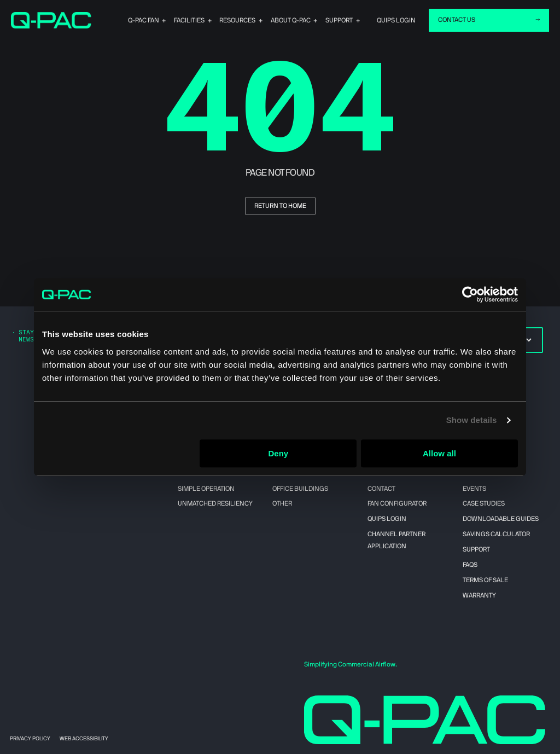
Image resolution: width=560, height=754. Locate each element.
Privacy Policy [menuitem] (30, 739)
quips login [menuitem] (396, 20)
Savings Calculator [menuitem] (496, 534)
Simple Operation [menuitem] (206, 489)
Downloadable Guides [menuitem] (501, 519)
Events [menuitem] (474, 489)
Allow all (439, 453)
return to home (280, 206)
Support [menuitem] (348, 20)
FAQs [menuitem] (470, 565)
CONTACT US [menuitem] (457, 20)
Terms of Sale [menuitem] (485, 580)
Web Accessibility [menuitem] (84, 739)
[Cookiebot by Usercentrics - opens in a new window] (470, 294)
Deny (279, 453)
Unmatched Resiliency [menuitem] (215, 503)
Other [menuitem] (282, 503)
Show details (472, 420)
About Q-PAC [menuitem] (308, 20)
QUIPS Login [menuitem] (387, 519)
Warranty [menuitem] (479, 595)
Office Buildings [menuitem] (300, 489)
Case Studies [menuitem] (484, 503)
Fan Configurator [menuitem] (397, 503)
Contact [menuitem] (381, 489)
